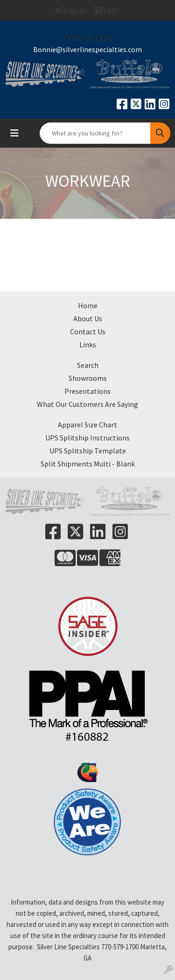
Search (88, 365)
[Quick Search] (95, 133)
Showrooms (88, 378)
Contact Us (88, 331)
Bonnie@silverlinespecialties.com (87, 49)
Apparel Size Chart (87, 425)
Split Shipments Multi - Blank (88, 464)
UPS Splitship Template (88, 451)
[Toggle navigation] (14, 133)
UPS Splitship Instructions (87, 438)
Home (88, 305)
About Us (88, 318)
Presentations (87, 391)
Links (88, 345)
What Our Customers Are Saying (87, 404)
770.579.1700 (88, 37)
